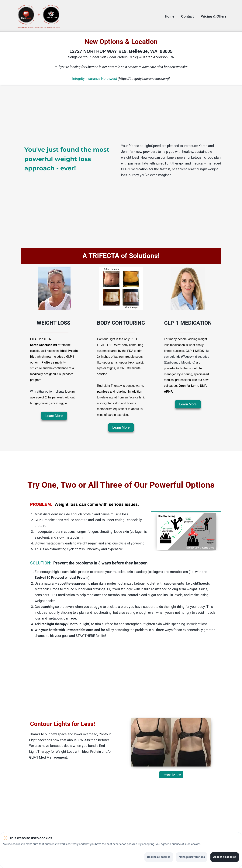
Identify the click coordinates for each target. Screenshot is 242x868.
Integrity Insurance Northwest (95, 79)
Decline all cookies (159, 857)
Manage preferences (192, 857)
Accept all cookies (225, 857)
